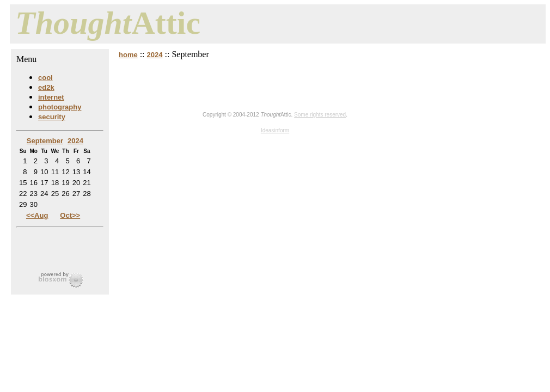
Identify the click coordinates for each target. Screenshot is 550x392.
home (128, 55)
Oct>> (70, 215)
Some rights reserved (320, 115)
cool (45, 78)
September (45, 141)
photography (60, 107)
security (52, 117)
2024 (155, 55)
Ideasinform (275, 130)
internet (51, 97)
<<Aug (37, 215)
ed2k (46, 87)
